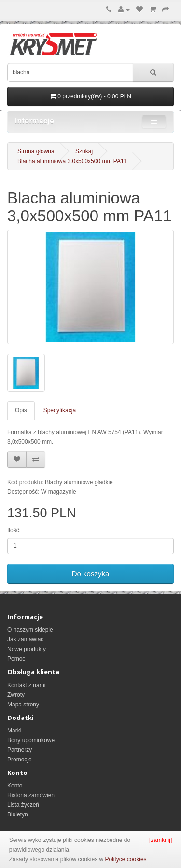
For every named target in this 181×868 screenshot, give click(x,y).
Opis (21, 410)
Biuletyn (18, 814)
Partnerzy (20, 750)
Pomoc (16, 659)
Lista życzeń (23, 805)
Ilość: (14, 530)
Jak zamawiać (25, 639)
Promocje (20, 759)
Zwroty (16, 695)
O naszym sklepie (30, 630)
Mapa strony (23, 705)
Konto (15, 786)
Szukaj (84, 151)
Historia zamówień (31, 795)
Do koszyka (91, 574)
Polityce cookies (126, 859)
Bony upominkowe (31, 740)
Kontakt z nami (26, 685)
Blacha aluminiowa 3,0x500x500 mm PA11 (72, 161)
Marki (14, 731)
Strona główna (36, 151)
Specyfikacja (60, 410)
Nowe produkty (27, 649)
